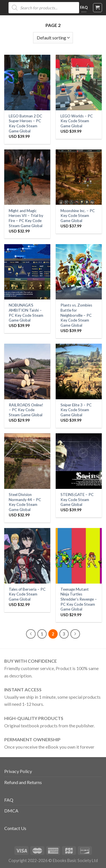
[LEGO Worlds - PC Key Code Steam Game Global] (79, 82)
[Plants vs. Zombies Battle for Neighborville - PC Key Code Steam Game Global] (79, 272)
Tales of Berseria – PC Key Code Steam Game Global (27, 594)
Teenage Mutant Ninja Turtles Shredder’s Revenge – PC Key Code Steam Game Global (79, 599)
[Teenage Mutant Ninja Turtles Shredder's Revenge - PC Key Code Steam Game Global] (79, 556)
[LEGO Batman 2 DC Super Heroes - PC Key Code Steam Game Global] (27, 82)
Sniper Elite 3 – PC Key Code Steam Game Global (76, 410)
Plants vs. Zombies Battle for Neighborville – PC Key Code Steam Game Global (76, 315)
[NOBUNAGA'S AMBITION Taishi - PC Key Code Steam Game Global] (27, 272)
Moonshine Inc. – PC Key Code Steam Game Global (78, 216)
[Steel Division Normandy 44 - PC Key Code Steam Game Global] (27, 461)
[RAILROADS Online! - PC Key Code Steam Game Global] (27, 371)
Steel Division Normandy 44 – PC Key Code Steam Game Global (25, 502)
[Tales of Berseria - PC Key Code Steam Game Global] (27, 556)
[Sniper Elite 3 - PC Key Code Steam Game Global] (79, 371)
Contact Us (15, 828)
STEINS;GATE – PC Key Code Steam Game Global (77, 500)
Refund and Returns (23, 782)
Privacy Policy (18, 771)
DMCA (11, 811)
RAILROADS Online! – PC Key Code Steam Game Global (26, 410)
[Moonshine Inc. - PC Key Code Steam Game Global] (79, 177)
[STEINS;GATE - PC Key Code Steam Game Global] (79, 461)
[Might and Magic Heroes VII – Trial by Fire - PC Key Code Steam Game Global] (27, 177)
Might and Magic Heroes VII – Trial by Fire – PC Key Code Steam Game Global (26, 218)
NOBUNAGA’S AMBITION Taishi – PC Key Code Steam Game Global (26, 313)
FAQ (9, 800)
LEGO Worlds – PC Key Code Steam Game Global (77, 121)
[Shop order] (53, 38)
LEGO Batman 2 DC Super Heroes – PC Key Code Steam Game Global (25, 123)
